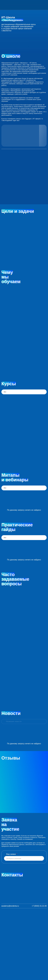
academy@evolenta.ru (10, 906)
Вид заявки (12, 854)
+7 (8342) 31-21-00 (39, 906)
